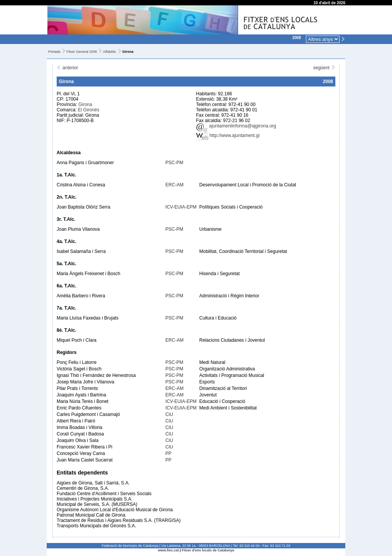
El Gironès (88, 110)
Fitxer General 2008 (82, 52)
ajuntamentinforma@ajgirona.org (236, 126)
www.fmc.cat (169, 550)
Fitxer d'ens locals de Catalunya (208, 550)
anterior (67, 68)
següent (324, 68)
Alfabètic (110, 52)
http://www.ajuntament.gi (228, 135)
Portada (54, 52)
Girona (85, 104)
